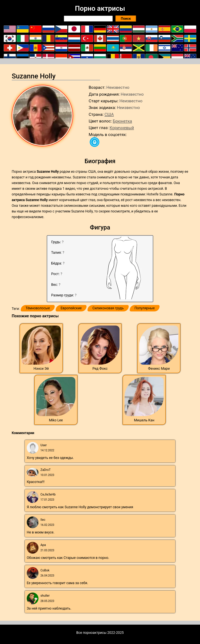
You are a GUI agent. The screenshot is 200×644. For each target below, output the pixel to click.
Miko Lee (56, 420)
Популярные (145, 308)
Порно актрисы (100, 8)
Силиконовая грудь (108, 308)
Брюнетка (122, 121)
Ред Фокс (100, 369)
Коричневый (122, 128)
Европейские (71, 308)
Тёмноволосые (38, 308)
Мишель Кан (144, 420)
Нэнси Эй (41, 369)
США (109, 114)
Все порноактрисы (92, 633)
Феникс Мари (159, 369)
